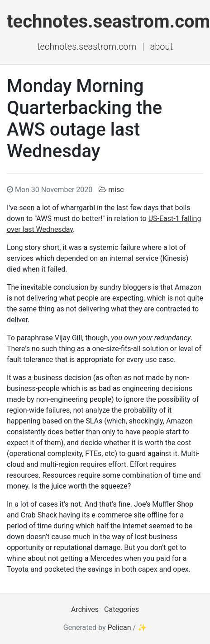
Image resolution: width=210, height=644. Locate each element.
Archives (85, 609)
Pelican (119, 628)
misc (116, 190)
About (161, 47)
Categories (122, 609)
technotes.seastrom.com (87, 47)
